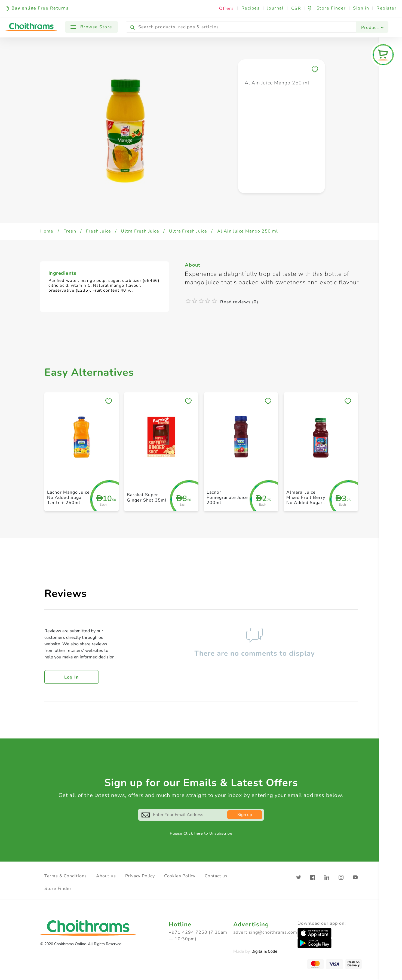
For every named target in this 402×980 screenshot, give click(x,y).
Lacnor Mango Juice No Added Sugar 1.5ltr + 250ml (68, 497)
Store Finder (58, 889)
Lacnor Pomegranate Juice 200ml (227, 497)
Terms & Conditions (66, 876)
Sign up (245, 815)
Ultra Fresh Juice (140, 231)
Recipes (251, 8)
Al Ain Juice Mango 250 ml (248, 231)
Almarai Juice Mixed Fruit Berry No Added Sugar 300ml (306, 500)
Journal (275, 8)
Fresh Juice (99, 231)
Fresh (70, 231)
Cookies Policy (180, 876)
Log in (72, 677)
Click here (193, 833)
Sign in (361, 8)
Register (386, 8)
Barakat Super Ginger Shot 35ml (147, 497)
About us (106, 876)
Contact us (216, 876)
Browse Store (91, 27)
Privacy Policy (140, 876)
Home (47, 231)
